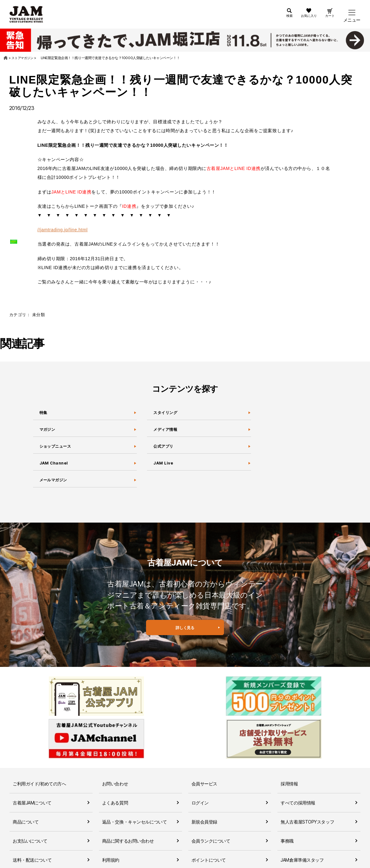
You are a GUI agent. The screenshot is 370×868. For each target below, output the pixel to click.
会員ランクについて (211, 807)
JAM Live (163, 468)
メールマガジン (55, 486)
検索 (279, 20)
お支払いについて (30, 807)
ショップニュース (58, 450)
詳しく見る (185, 638)
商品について (26, 788)
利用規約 (111, 827)
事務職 (287, 807)
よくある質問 (115, 769)
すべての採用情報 (298, 769)
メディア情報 (167, 431)
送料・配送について (32, 827)
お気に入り (302, 20)
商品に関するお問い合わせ (128, 807)
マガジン (48, 431)
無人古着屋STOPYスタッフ (307, 788)
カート (328, 20)
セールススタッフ (298, 846)
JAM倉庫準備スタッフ (302, 827)
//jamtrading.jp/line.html (63, 230)
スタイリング (167, 413)
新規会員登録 (204, 788)
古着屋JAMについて (32, 769)
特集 (42, 413)
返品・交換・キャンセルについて (135, 788)
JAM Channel (55, 468)
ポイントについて (209, 827)
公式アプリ (164, 450)
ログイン (200, 769)
